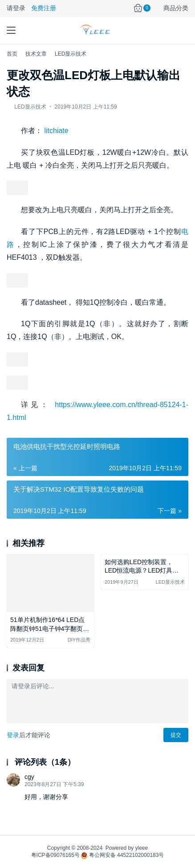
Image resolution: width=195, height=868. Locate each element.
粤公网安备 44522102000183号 (122, 855)
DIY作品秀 (79, 640)
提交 (176, 735)
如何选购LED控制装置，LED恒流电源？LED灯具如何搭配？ (142, 567)
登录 (13, 735)
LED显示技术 (30, 107)
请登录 (16, 8)
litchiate (56, 131)
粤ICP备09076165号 (55, 855)
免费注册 (44, 8)
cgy (29, 777)
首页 (12, 54)
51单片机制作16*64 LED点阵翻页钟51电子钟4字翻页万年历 (50, 625)
